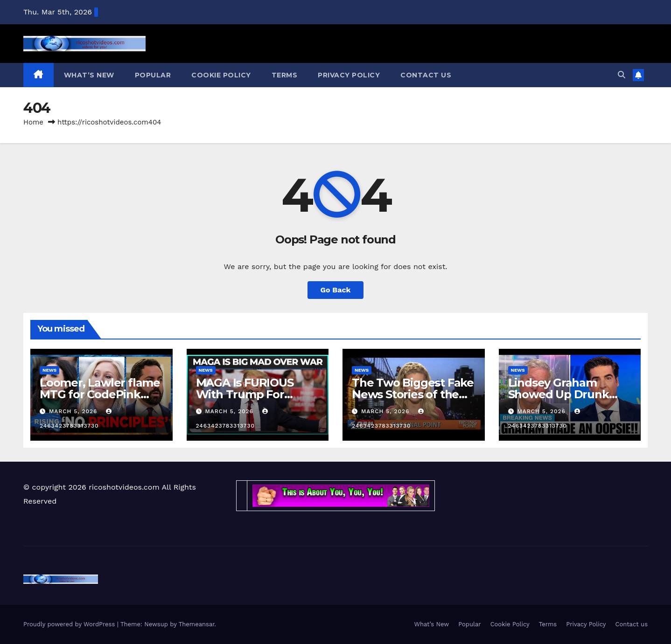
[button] (622, 75)
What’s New (89, 75)
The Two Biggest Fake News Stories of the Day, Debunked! (413, 394)
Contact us (426, 75)
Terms (285, 75)
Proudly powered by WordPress (70, 624)
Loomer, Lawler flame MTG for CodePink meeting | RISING (100, 394)
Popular (153, 75)
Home (33, 122)
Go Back (336, 290)
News (49, 370)
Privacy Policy (349, 75)
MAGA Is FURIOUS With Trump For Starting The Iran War (255, 394)
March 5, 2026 (74, 411)
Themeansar (197, 624)
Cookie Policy (221, 75)
